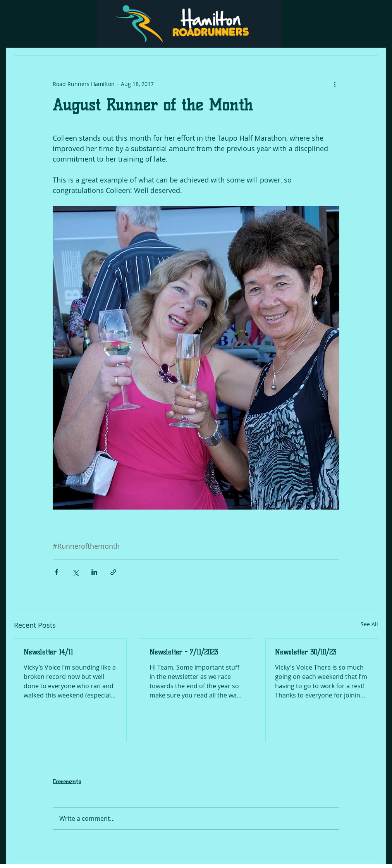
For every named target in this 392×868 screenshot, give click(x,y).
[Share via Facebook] (56, 572)
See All (369, 624)
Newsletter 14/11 (48, 652)
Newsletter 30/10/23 (306, 652)
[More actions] (335, 84)
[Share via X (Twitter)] (75, 572)
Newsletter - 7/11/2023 (184, 652)
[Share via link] (113, 572)
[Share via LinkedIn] (94, 572)
